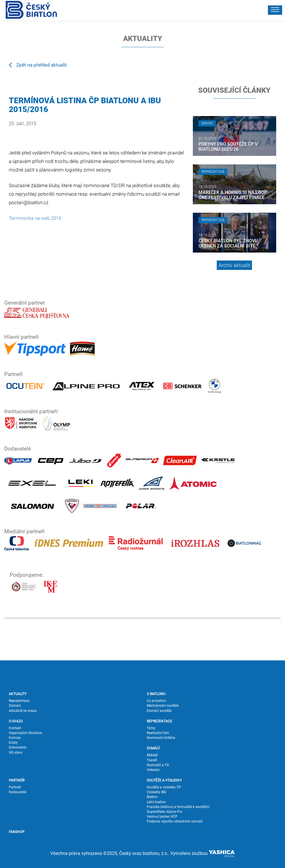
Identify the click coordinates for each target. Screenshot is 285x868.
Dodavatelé (17, 792)
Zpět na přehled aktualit (38, 65)
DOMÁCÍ (153, 748)
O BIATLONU (156, 694)
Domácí (15, 706)
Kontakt (15, 728)
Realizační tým (158, 733)
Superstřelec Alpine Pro (165, 812)
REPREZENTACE (159, 721)
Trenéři (152, 760)
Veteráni (153, 770)
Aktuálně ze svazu (23, 711)
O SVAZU (16, 721)
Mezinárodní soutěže (163, 706)
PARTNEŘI (17, 780)
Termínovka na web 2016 (35, 218)
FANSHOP (17, 832)
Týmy (151, 728)
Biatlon (152, 797)
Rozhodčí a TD (158, 765)
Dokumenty (18, 747)
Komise (15, 738)
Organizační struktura (25, 733)
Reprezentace (19, 701)
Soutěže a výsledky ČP (164, 787)
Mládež (152, 755)
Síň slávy (16, 753)
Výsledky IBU (157, 792)
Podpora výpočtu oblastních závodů (175, 821)
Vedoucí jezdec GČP (162, 817)
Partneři (15, 787)
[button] (275, 10)
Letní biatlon (156, 802)
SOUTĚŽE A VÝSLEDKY (164, 780)
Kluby (13, 743)
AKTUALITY (18, 694)
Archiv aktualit (234, 265)
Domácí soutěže (159, 711)
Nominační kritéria (161, 738)
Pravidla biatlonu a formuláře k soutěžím (178, 807)
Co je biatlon (156, 701)
